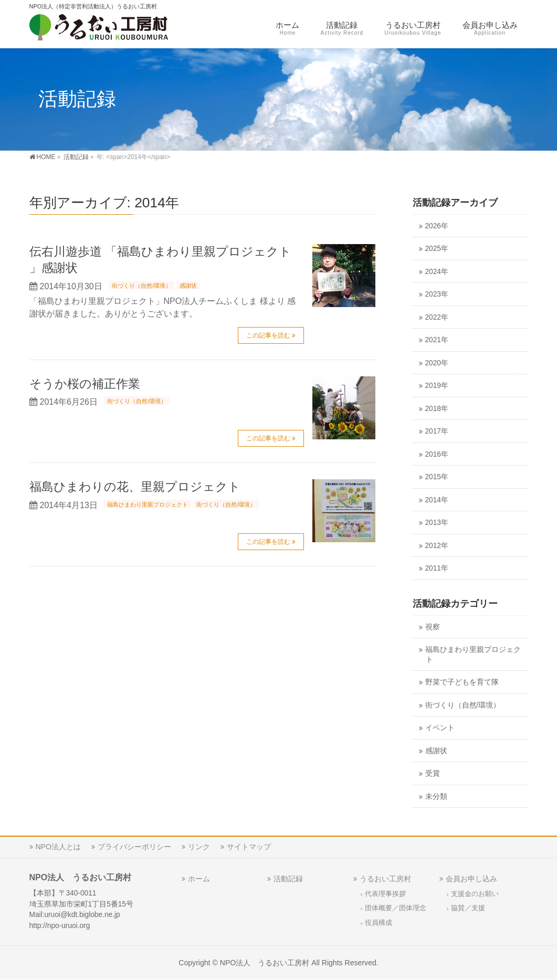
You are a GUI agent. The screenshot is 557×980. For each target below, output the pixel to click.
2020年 (437, 363)
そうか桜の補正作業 (85, 384)
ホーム (199, 879)
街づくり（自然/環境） (141, 286)
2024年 (437, 272)
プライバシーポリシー (134, 847)
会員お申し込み (471, 879)
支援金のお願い (475, 894)
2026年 (437, 226)
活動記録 (288, 879)
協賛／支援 (468, 908)
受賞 (433, 773)
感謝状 (188, 286)
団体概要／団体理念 (396, 908)
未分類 (436, 797)
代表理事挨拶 (385, 894)
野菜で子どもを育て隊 (462, 682)
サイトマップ (249, 847)
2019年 (437, 386)
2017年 (437, 431)
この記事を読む (268, 335)
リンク (199, 847)
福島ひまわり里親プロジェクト (148, 504)
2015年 (437, 477)
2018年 (437, 409)
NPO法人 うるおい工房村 (265, 963)
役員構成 (379, 923)
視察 (433, 627)
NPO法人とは (58, 847)
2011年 (437, 568)
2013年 (437, 523)
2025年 (437, 249)
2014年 (437, 500)
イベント (440, 728)
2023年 (437, 294)
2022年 (437, 317)
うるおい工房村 (385, 879)
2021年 (437, 340)
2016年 (437, 454)
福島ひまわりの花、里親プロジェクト (135, 487)
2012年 (437, 546)
